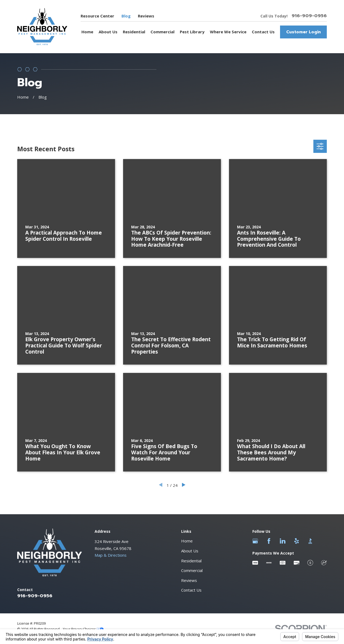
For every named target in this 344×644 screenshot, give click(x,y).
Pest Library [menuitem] (192, 32)
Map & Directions (111, 555)
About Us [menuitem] (108, 32)
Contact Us (191, 590)
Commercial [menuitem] (162, 32)
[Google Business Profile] (255, 541)
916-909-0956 (309, 16)
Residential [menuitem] (134, 32)
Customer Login (304, 32)
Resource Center (97, 16)
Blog (126, 16)
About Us (190, 551)
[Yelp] (297, 541)
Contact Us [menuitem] (263, 32)
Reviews (146, 16)
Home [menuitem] (87, 32)
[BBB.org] (310, 541)
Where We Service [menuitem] (228, 32)
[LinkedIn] (283, 541)
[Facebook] (269, 541)
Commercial (192, 570)
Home (187, 541)
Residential (191, 561)
